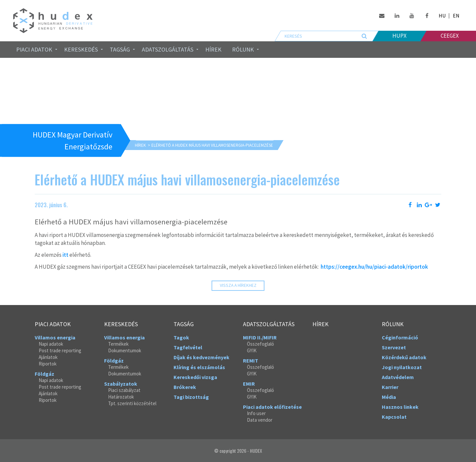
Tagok (181, 337)
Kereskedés (81, 49)
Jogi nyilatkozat (402, 367)
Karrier (390, 387)
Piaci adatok (34, 49)
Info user (256, 413)
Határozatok (121, 397)
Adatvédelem (398, 377)
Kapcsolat (394, 417)
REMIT (251, 361)
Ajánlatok (48, 357)
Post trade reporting (60, 350)
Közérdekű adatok (404, 357)
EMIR (249, 384)
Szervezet (394, 347)
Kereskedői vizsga (195, 377)
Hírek (213, 49)
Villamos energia (55, 337)
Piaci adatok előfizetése (272, 407)
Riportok (48, 364)
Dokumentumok (125, 350)
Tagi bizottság (191, 397)
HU (442, 16)
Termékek (118, 344)
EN (456, 16)
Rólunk (243, 49)
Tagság (120, 49)
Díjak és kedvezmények (201, 357)
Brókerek (185, 387)
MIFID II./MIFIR (260, 337)
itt (65, 255)
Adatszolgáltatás (168, 49)
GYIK (252, 350)
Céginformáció (400, 337)
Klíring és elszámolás (199, 367)
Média (389, 397)
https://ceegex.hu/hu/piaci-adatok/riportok (374, 267)
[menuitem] (35, 50)
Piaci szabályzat (124, 390)
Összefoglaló (260, 344)
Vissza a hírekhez (238, 285)
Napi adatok (51, 344)
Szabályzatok (121, 384)
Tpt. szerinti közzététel (132, 403)
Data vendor (260, 420)
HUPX (399, 36)
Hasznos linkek (400, 407)
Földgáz (44, 374)
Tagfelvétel (188, 347)
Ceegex (450, 36)
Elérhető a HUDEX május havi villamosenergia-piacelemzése (212, 145)
